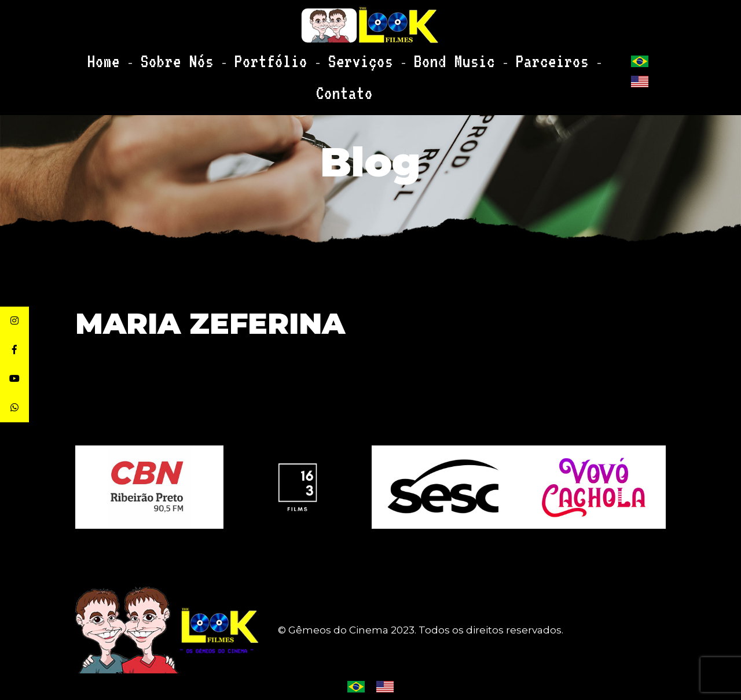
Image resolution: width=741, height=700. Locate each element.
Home (145, 56)
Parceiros (470, 56)
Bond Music (400, 56)
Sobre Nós (199, 56)
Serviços (332, 56)
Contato (533, 56)
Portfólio (267, 56)
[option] (446, 487)
